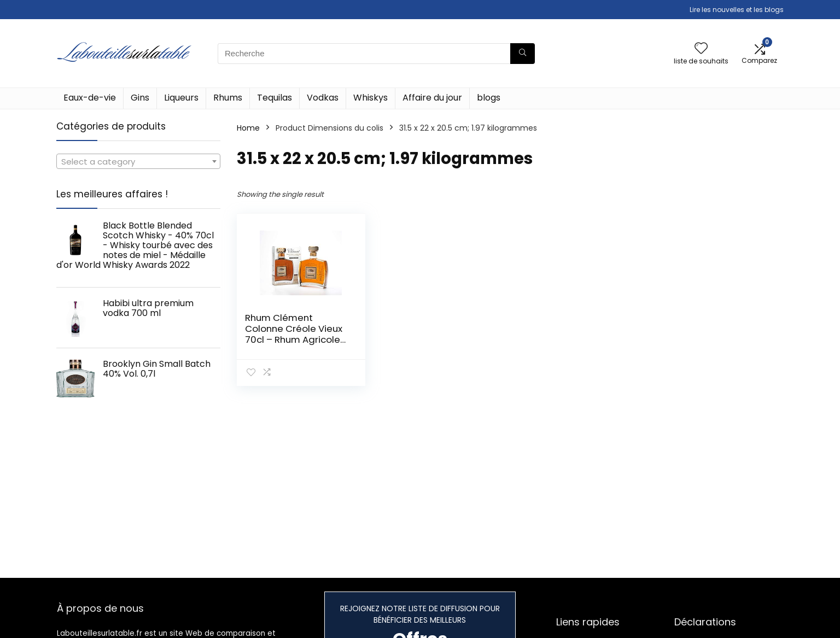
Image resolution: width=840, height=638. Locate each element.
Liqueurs (181, 98)
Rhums (228, 98)
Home (248, 128)
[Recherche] (523, 54)
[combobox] (138, 161)
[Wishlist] (701, 49)
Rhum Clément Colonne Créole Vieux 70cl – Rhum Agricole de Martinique (294, 334)
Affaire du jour (432, 98)
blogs (489, 98)
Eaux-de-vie (90, 98)
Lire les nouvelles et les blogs (737, 10)
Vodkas (323, 98)
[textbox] (138, 162)
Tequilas (275, 98)
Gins (140, 98)
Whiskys (371, 98)
